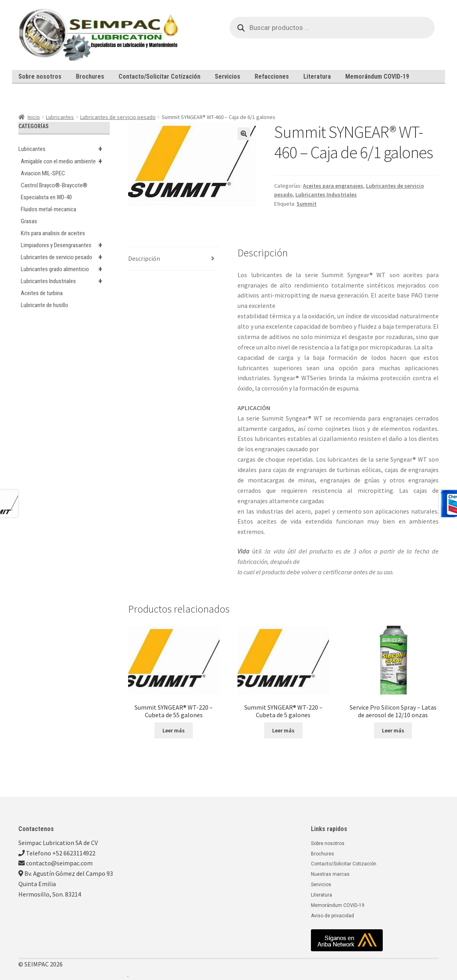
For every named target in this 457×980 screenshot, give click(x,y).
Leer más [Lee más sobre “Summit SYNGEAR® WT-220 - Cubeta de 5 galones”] (283, 730)
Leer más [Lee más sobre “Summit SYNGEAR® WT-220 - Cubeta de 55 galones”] (174, 730)
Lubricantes (60, 117)
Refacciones (272, 76)
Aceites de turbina (42, 293)
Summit (307, 204)
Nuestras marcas (330, 874)
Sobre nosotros (40, 76)
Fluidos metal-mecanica (48, 209)
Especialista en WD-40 (46, 197)
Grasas (29, 221)
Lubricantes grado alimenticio (65, 269)
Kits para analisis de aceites (53, 233)
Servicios (228, 76)
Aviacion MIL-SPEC (43, 173)
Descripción (144, 258)
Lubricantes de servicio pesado (118, 117)
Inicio (34, 117)
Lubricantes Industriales (326, 194)
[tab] (174, 259)
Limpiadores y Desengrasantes (65, 245)
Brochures (90, 76)
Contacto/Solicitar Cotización (159, 76)
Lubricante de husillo (45, 305)
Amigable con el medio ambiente (65, 161)
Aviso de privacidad (332, 916)
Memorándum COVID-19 (377, 76)
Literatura (317, 76)
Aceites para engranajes (333, 186)
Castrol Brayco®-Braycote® (54, 185)
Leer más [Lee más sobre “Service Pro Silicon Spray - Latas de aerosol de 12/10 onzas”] (393, 730)
